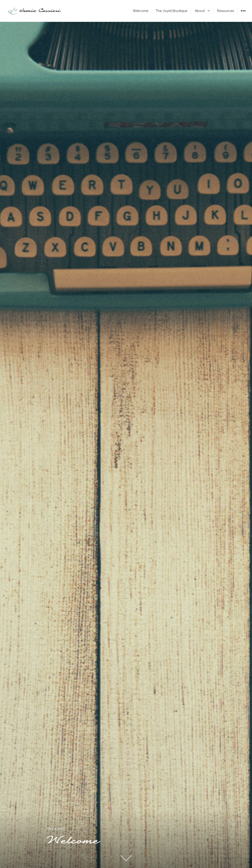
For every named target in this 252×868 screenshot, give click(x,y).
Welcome (141, 11)
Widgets (243, 14)
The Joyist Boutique (172, 11)
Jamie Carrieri (40, 11)
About (200, 11)
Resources (226, 11)
